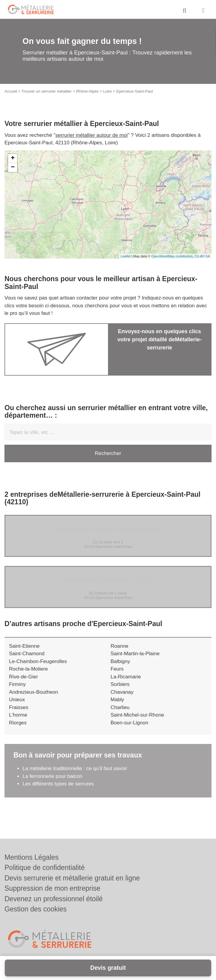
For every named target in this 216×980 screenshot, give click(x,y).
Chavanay (122, 692)
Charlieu (120, 707)
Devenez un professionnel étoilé (54, 899)
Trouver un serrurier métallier (47, 91)
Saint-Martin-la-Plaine (135, 654)
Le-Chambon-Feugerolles (38, 661)
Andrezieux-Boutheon (34, 692)
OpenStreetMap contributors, (173, 256)
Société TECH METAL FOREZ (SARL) (108, 530)
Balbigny (120, 661)
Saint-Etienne (24, 646)
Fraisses (19, 707)
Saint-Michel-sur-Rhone (138, 715)
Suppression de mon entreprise (52, 888)
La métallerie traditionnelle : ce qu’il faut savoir (75, 768)
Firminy (17, 684)
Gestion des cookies (36, 909)
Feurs (117, 669)
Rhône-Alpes (87, 91)
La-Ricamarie (126, 677)
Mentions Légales (31, 857)
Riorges (18, 723)
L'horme (18, 715)
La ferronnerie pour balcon (52, 776)
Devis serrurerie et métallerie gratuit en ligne (72, 878)
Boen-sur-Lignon (130, 723)
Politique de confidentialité (45, 868)
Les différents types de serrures (58, 784)
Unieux (17, 700)
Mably (117, 700)
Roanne (120, 646)
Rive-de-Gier (23, 677)
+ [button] (13, 158)
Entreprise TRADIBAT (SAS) (108, 581)
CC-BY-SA (202, 256)
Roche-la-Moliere (28, 669)
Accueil (11, 91)
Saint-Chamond (27, 654)
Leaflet (126, 256)
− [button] (13, 167)
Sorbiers (120, 684)
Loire (108, 91)
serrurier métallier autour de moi (92, 135)
